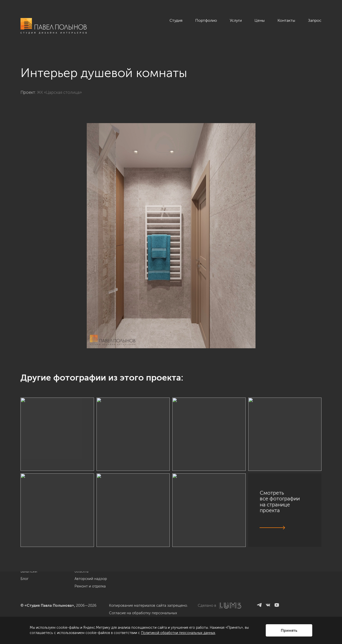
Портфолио (206, 20)
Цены (260, 20)
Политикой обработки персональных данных (178, 633)
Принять (289, 630)
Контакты (286, 20)
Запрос (315, 20)
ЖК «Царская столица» (59, 92)
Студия (176, 20)
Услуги (236, 20)
